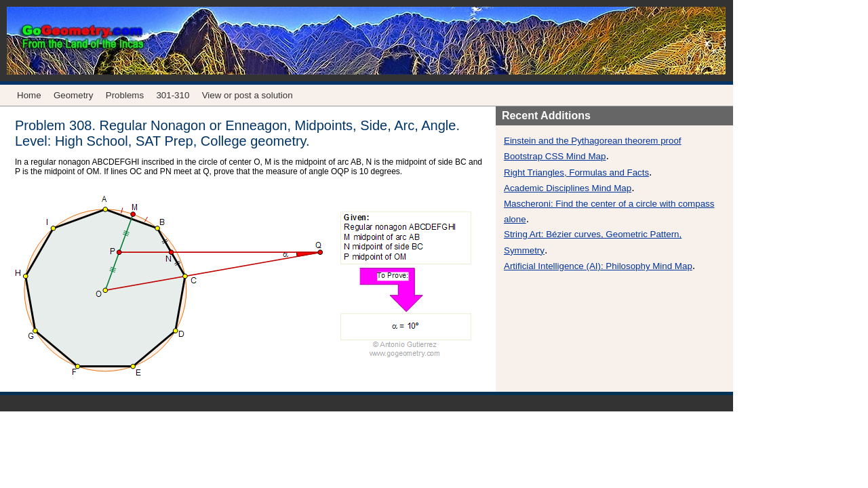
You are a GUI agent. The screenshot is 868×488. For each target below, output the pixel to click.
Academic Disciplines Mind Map (568, 188)
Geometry (74, 95)
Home (29, 95)
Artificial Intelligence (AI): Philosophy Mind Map (598, 266)
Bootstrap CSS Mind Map (555, 156)
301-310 (173, 95)
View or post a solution (248, 95)
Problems (125, 95)
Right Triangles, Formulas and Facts (576, 172)
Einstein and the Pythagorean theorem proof (593, 141)
